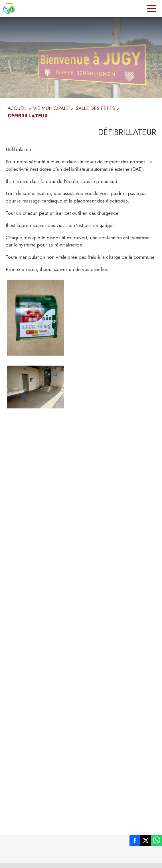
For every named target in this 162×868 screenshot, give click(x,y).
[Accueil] (9, 9)
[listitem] (135, 841)
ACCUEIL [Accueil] (17, 108)
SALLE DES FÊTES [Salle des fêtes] (95, 108)
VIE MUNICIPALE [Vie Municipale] (51, 108)
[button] (36, 318)
